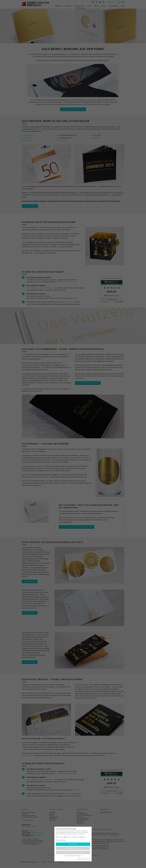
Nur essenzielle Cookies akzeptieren (73, 853)
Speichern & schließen (73, 848)
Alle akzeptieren (73, 844)
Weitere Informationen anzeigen (73, 856)
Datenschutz (80, 859)
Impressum (87, 859)
